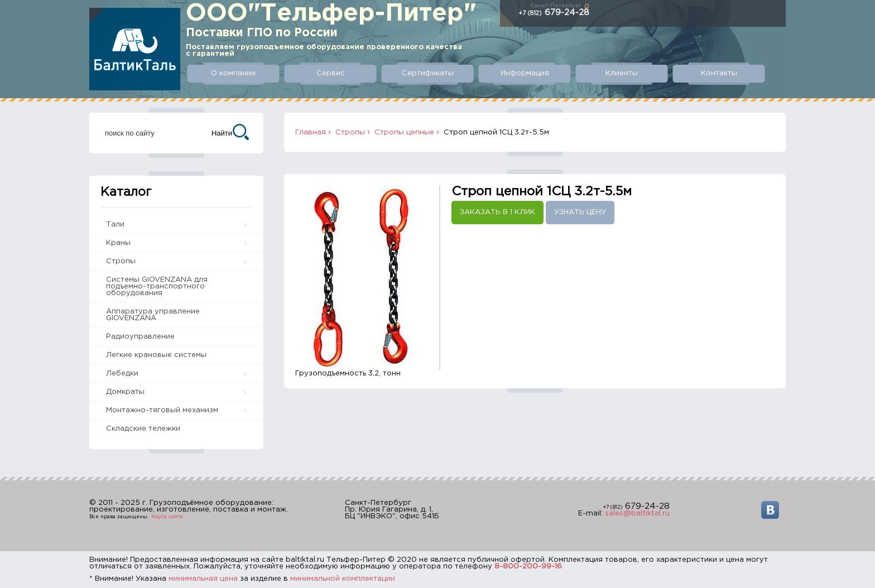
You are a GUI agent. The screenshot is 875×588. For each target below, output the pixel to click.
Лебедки (122, 373)
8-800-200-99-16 (528, 567)
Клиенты (622, 73)
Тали (115, 225)
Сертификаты (428, 73)
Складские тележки (143, 429)
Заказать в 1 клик (497, 212)
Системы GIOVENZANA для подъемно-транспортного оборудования (157, 286)
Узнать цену (580, 212)
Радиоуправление (140, 337)
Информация (525, 73)
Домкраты (125, 392)
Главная (311, 132)
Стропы (121, 261)
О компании (233, 73)
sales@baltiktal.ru (637, 514)
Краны (118, 243)
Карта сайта (167, 517)
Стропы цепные (404, 132)
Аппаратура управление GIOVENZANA (153, 315)
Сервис (331, 73)
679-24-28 (554, 13)
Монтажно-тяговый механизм (162, 410)
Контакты (719, 73)
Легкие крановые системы (156, 355)
